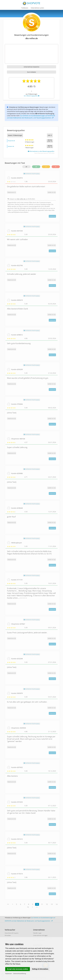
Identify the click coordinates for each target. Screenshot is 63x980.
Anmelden (8, 935)
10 (37, 904)
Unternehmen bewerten (31, 67)
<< (8, 904)
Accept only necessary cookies (18, 969)
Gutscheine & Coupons (12, 933)
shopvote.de (11, 141)
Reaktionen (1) (12, 192)
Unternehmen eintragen (40, 935)
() (52, 192)
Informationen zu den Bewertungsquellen (41, 151)
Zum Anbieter (32, 72)
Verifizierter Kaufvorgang (32, 174)
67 (26, 167)
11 (42, 904)
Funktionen (25, 8)
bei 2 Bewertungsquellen (32, 96)
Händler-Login (37, 933)
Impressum (8, 974)
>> (37, 907)
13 (52, 904)
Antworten (52, 216)
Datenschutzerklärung (20, 974)
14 (57, 904)
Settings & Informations (40, 969)
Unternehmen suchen (37, 8)
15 (28, 907)
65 (36, 167)
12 (47, 904)
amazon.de (11, 146)
